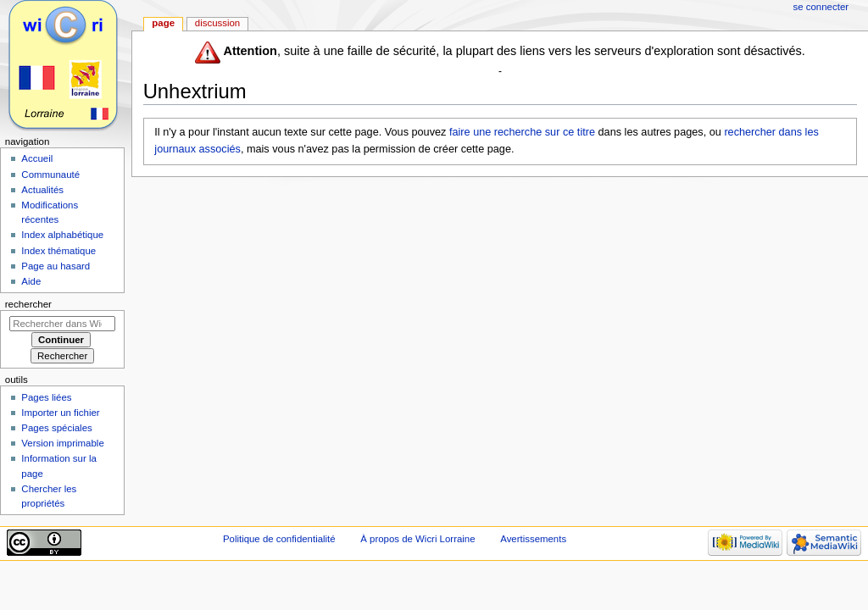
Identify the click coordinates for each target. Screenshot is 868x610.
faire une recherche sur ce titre (522, 132)
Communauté (50, 175)
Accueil (37, 158)
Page (163, 23)
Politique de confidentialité (279, 539)
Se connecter (821, 7)
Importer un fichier (60, 413)
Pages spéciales (56, 428)
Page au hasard (56, 266)
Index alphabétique (62, 235)
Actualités (42, 190)
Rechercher (28, 304)
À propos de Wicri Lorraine (417, 539)
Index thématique (58, 251)
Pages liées (46, 397)
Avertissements (533, 539)
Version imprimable (62, 443)
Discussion (217, 23)
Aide (31, 281)
